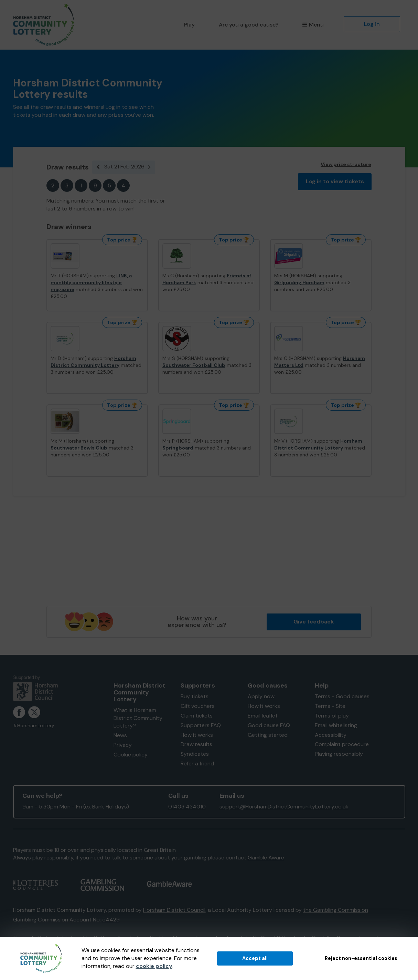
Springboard (178, 448)
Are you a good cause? (249, 25)
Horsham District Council (174, 910)
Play (189, 25)
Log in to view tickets (335, 181)
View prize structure (346, 164)
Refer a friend (197, 764)
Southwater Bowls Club (79, 448)
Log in (372, 24)
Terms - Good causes (342, 696)
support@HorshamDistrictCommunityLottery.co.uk (284, 807)
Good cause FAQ (269, 725)
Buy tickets (195, 696)
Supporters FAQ (201, 725)
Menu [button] (313, 25)
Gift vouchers (198, 706)
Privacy (123, 745)
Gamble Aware (266, 858)
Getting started (268, 735)
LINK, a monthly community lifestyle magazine (91, 282)
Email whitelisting (336, 725)
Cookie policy (131, 755)
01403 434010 (187, 807)
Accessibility (331, 735)
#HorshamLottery (34, 726)
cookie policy (154, 966)
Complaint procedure (342, 744)
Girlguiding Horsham (299, 282)
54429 (111, 920)
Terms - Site (330, 706)
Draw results (196, 744)
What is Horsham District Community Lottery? (138, 718)
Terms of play (332, 716)
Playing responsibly (339, 754)
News (120, 735)
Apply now (261, 696)
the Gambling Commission (336, 910)
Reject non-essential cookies (361, 958)
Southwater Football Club (194, 365)
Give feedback (314, 622)
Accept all (255, 958)
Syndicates (195, 754)
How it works (197, 735)
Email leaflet (263, 716)
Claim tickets (197, 716)
